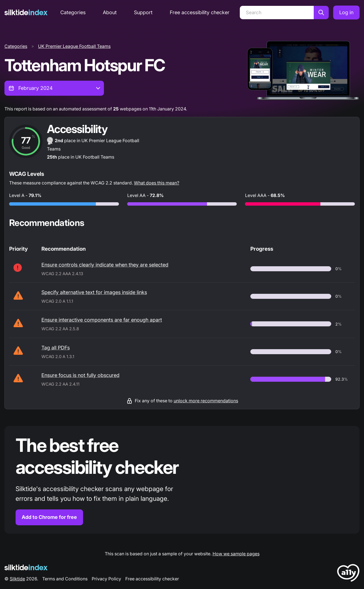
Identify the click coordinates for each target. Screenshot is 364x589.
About (110, 12)
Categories (73, 12)
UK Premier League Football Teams (74, 46)
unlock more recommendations (206, 401)
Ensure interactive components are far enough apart (102, 320)
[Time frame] (54, 88)
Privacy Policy (106, 579)
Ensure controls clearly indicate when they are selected (105, 265)
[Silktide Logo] (26, 567)
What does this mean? (157, 183)
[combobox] (54, 88)
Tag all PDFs (56, 348)
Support (143, 12)
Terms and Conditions (65, 579)
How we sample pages (236, 554)
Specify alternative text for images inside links (94, 292)
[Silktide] (26, 12)
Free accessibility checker (200, 12)
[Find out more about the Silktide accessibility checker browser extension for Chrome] (182, 480)
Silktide (17, 579)
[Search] (277, 13)
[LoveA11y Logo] (348, 574)
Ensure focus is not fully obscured (80, 375)
